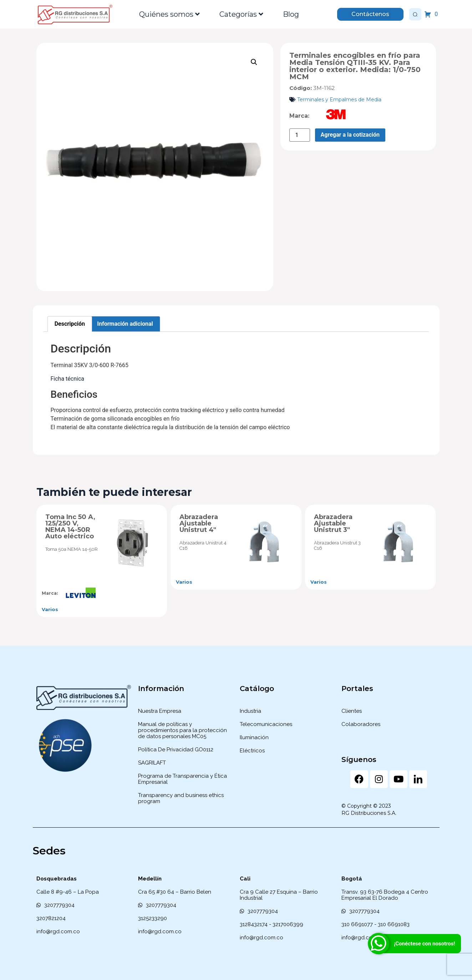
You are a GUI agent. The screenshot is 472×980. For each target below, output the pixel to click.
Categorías (241, 14)
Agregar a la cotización (350, 135)
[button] (254, 62)
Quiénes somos (169, 14)
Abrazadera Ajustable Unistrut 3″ (333, 523)
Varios (50, 609)
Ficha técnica (68, 379)
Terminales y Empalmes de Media (339, 100)
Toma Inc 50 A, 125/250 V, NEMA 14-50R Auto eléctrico (70, 527)
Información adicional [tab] (125, 324)
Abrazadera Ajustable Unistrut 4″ (199, 523)
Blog (291, 14)
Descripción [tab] (70, 324)
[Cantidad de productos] (300, 135)
